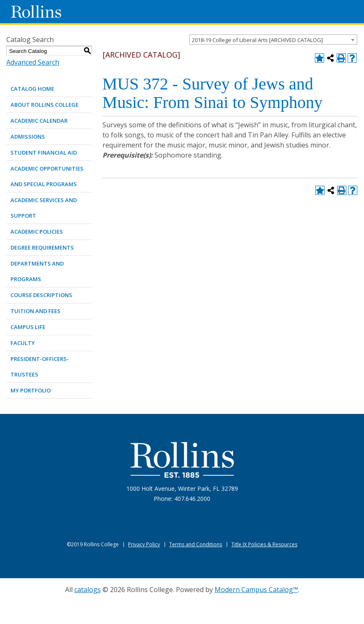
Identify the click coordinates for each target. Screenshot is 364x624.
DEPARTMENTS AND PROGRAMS (37, 271)
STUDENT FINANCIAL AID (44, 153)
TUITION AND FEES (35, 311)
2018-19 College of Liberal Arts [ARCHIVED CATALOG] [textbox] (257, 40)
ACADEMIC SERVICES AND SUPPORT (44, 208)
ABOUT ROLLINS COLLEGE (45, 105)
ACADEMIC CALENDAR (39, 121)
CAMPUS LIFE (28, 327)
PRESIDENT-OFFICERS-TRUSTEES (40, 367)
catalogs (88, 590)
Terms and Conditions (196, 544)
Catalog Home (32, 89)
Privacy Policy (144, 544)
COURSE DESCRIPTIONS (41, 295)
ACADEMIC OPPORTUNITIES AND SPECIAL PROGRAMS (47, 176)
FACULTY (23, 343)
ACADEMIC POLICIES (37, 232)
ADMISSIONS (28, 137)
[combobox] (273, 39)
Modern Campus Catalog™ (256, 590)
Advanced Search (33, 62)
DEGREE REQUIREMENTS (42, 247)
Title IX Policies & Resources (264, 544)
